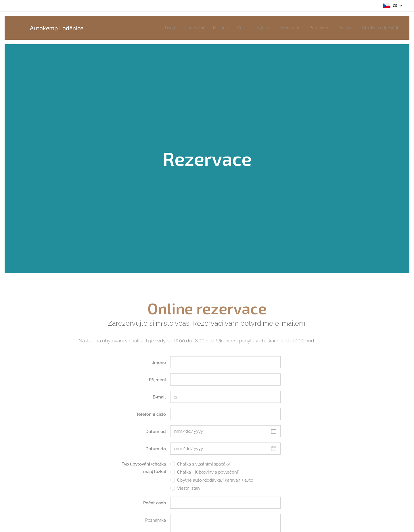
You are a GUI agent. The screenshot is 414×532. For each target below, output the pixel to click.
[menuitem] (155, 28)
